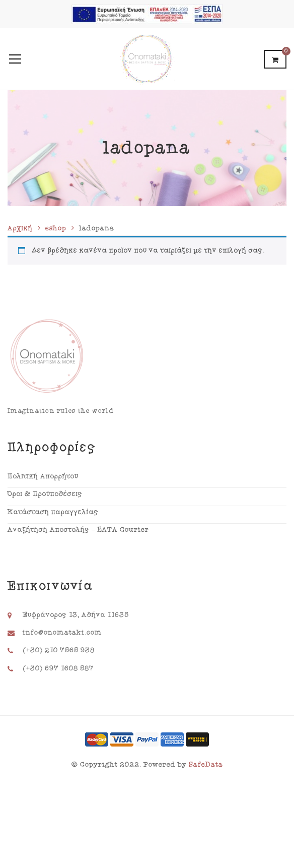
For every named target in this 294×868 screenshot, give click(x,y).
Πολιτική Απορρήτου (43, 476)
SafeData (206, 765)
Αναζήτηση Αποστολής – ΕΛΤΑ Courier (78, 530)
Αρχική (20, 228)
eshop (56, 228)
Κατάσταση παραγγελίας (53, 512)
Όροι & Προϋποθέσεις (45, 494)
